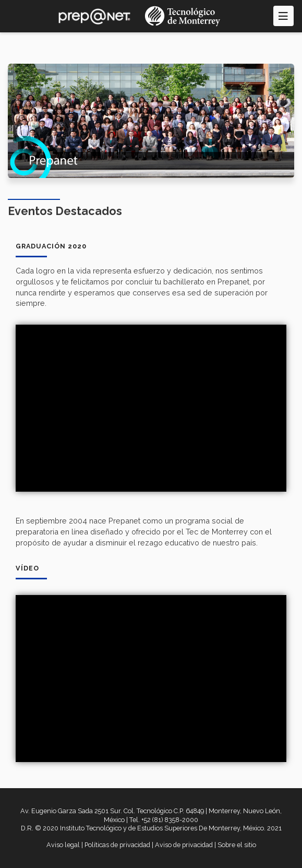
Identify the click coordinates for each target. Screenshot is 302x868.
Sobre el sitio (237, 845)
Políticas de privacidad (117, 845)
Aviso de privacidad (184, 845)
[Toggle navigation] (283, 16)
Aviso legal (63, 845)
